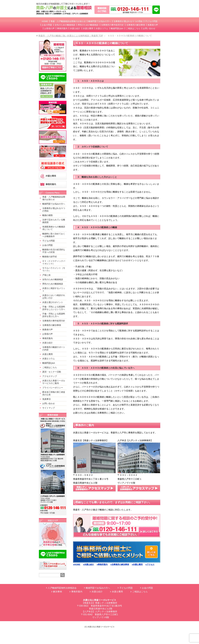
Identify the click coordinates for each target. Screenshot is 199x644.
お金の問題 (147, 588)
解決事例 (58, 592)
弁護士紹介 (97, 592)
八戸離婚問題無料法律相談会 (62, 588)
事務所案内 (77, 592)
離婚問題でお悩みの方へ (98, 588)
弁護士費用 (117, 592)
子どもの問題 (126, 588)
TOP (71, 36)
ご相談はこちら (140, 592)
